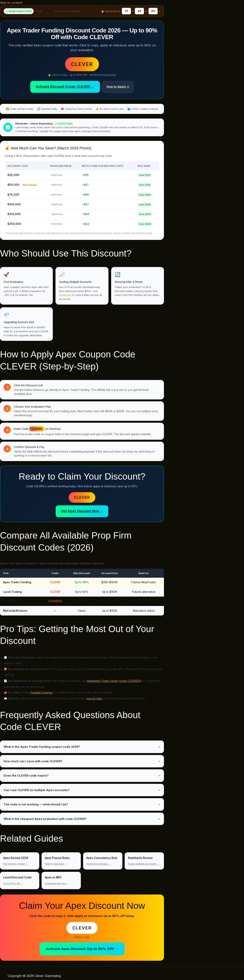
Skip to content (11, 3)
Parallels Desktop (42, 692)
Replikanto (65, 295)
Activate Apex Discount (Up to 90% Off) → (82, 949)
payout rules (94, 698)
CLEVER (82, 497)
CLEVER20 (55, 601)
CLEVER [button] (82, 64)
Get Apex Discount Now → (82, 511)
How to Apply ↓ (118, 87)
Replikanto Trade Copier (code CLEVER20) (114, 681)
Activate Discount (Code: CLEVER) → (65, 87)
